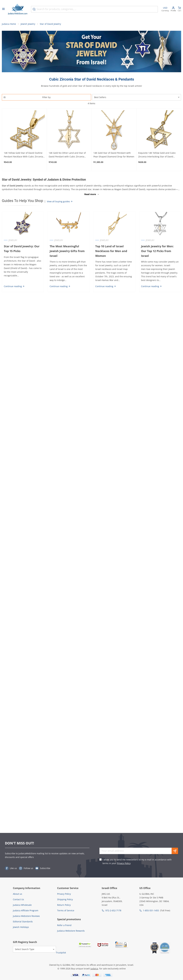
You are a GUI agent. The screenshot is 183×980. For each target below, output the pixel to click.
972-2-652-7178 (113, 910)
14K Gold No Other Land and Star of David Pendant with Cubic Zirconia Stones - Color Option (67, 155)
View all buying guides (60, 201)
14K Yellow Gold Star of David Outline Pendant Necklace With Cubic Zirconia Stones (23, 155)
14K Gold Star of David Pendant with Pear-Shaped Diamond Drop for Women (114, 155)
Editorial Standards (23, 922)
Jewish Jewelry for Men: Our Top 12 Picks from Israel (157, 251)
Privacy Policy (124, 863)
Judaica (94, 969)
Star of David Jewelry (50, 24)
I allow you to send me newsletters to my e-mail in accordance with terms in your (137, 861)
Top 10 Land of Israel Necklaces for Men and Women (111, 251)
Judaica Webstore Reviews (26, 916)
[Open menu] (3, 9)
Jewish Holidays (21, 927)
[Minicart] (179, 9)
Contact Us (18, 899)
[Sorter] (137, 97)
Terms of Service (66, 910)
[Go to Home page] (18, 9)
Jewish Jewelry (28, 24)
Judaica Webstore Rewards (71, 931)
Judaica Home (9, 24)
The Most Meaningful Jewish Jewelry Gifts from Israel (67, 251)
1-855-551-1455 (151, 910)
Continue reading (14, 286)
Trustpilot (61, 953)
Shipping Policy (65, 899)
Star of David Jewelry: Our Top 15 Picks (22, 249)
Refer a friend (64, 925)
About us (18, 894)
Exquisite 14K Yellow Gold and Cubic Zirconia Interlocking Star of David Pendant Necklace (157, 155)
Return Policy (64, 905)
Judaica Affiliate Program (26, 910)
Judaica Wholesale (22, 905)
